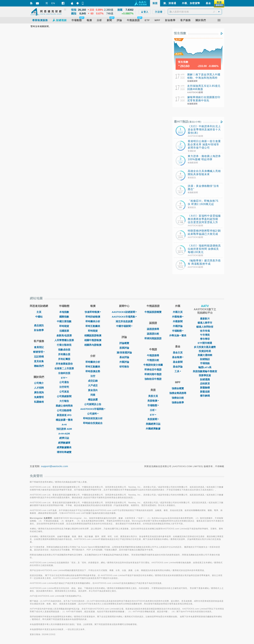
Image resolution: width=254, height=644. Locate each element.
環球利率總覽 (64, 452)
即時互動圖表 (93, 326)
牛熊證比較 (153, 360)
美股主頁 (153, 396)
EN (53, 3)
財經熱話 (205, 359)
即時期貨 (64, 326)
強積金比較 (178, 398)
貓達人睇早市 (205, 323)
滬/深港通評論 (124, 352)
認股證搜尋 (153, 329)
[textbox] (195, 12)
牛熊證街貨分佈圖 (153, 365)
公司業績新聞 (64, 396)
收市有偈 (205, 331)
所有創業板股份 (64, 364)
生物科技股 (64, 373)
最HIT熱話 (188, 122)
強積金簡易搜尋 (178, 393)
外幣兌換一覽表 (178, 335)
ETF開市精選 (205, 343)
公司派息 (64, 392)
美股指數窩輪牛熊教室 (205, 371)
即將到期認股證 (153, 338)
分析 (153, 410)
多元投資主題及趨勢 (205, 347)
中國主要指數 (64, 321)
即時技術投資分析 (93, 418)
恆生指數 (180, 33)
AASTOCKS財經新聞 (124, 312)
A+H (64, 424)
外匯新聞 (178, 321)
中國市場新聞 (124, 326)
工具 (178, 371)
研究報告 (124, 367)
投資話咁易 (205, 351)
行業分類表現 (64, 345)
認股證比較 (153, 334)
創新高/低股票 (64, 335)
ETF (64, 378)
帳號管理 (39, 352)
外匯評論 (124, 362)
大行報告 (64, 401)
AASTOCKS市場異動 (93, 409)
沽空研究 (64, 387)
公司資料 (93, 414)
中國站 (39, 317)
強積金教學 (178, 402)
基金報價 (178, 357)
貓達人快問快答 (205, 327)
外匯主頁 (178, 312)
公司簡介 (39, 383)
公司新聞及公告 (93, 404)
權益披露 (93, 400)
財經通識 (205, 379)
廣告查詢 (39, 392)
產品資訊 (39, 325)
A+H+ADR (64, 434)
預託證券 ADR (64, 429)
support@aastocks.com (55, 466)
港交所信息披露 (124, 321)
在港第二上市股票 (64, 368)
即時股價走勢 (93, 371)
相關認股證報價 (93, 335)
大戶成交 (93, 385)
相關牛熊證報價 (93, 340)
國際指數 (64, 317)
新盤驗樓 (205, 388)
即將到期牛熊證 (153, 374)
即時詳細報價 (93, 317)
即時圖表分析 (93, 321)
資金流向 (93, 390)
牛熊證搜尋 (153, 355)
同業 (93, 395)
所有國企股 (64, 354)
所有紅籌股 (64, 359)
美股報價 (153, 401)
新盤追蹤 (205, 392)
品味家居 (205, 383)
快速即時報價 (93, 312)
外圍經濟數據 (153, 429)
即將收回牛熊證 (153, 370)
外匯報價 (178, 317)
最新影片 (205, 319)
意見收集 (39, 361)
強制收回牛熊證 (153, 379)
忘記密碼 (39, 357)
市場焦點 (205, 363)
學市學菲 (205, 339)
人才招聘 (39, 388)
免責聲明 (39, 397)
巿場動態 (178, 331)
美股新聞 (153, 419)
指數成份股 (64, 350)
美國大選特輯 (205, 355)
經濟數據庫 (64, 443)
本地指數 (64, 312)
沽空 (93, 376)
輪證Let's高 (205, 367)
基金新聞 (178, 362)
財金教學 (39, 330)
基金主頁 (178, 352)
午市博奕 (205, 335)
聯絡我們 (39, 366)
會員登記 (39, 347)
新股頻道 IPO (64, 415)
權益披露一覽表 (64, 420)
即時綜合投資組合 (93, 423)
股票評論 (124, 348)
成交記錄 (93, 381)
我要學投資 (205, 375)
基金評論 (124, 357)
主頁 (39, 312)
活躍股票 (64, 331)
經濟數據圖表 (64, 447)
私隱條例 (39, 402)
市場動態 (153, 405)
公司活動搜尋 (64, 410)
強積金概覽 (178, 388)
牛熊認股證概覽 (153, 312)
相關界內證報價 (93, 345)
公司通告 (64, 382)
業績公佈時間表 (64, 406)
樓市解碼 (205, 396)
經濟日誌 (64, 438)
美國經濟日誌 (153, 424)
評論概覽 (124, 343)
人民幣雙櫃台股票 (64, 340)
